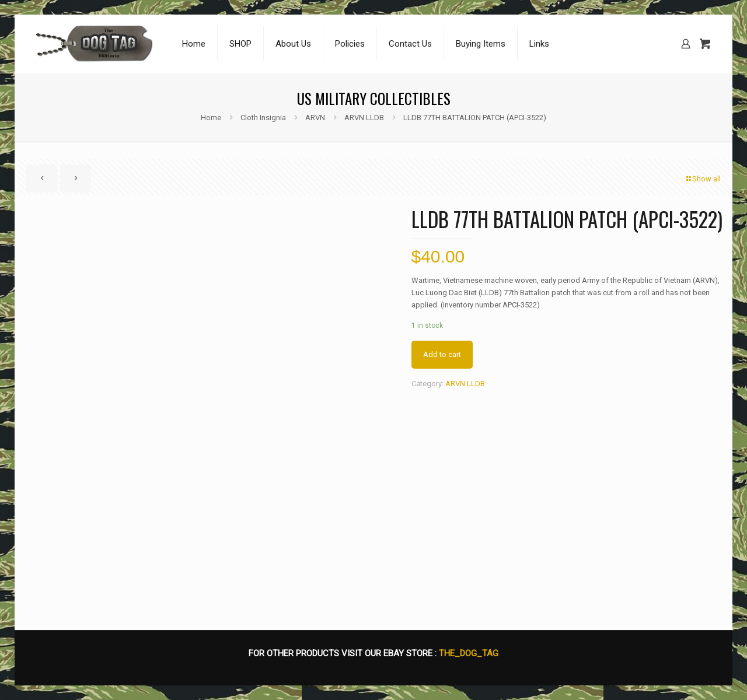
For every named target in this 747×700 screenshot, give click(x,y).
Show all (703, 179)
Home (211, 118)
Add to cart (442, 354)
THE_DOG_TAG (469, 653)
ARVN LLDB (364, 118)
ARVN (315, 118)
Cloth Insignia (263, 118)
